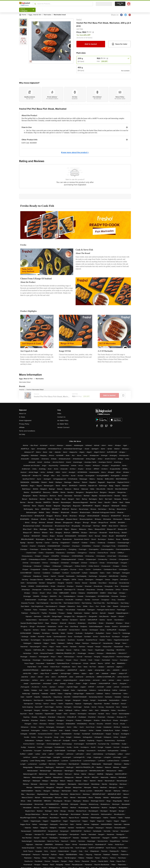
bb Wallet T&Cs (63, 424)
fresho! (79, 19)
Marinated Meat (25, 382)
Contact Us (61, 417)
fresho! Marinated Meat (35, 390)
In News (22, 417)
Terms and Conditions (27, 431)
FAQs (59, 414)
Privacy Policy (24, 424)
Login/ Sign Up (120, 4)
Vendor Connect (63, 427)
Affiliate (22, 427)
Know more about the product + (75, 152)
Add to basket (91, 44)
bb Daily (22, 434)
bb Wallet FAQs (63, 420)
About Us (23, 414)
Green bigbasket (25, 420)
